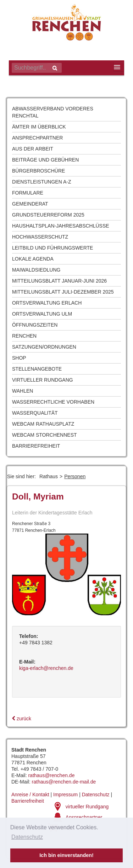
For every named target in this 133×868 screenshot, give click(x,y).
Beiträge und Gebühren (45, 160)
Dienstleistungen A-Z (41, 182)
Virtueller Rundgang (43, 380)
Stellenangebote (37, 369)
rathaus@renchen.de (51, 775)
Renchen (24, 336)
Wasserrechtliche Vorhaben (53, 402)
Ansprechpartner (37, 138)
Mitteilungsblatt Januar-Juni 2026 (59, 281)
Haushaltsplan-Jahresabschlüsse (61, 226)
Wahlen (23, 391)
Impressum (65, 795)
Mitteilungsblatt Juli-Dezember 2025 (63, 292)
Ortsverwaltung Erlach (47, 303)
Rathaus (49, 476)
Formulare (28, 193)
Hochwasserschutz (40, 237)
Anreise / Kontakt (30, 795)
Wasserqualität (35, 413)
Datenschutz (96, 795)
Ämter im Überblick (39, 127)
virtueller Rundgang (87, 807)
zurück (22, 719)
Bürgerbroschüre (38, 171)
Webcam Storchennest (45, 435)
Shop (19, 358)
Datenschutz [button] (27, 837)
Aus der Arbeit (33, 149)
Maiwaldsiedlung (36, 270)
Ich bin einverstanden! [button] (66, 855)
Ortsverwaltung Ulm (42, 314)
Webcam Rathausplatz (43, 424)
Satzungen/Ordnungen (44, 347)
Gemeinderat (30, 204)
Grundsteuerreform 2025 (48, 215)
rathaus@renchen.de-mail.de (64, 782)
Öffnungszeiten (35, 325)
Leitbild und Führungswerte (52, 248)
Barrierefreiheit (36, 446)
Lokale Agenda (33, 259)
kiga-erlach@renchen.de (46, 668)
